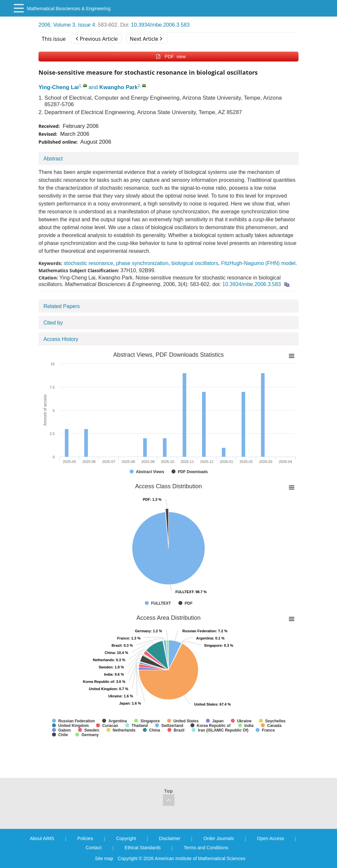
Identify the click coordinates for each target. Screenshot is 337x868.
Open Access (271, 838)
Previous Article (97, 39)
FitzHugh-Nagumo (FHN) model (258, 263)
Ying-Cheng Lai (59, 87)
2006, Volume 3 (57, 25)
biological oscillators (195, 263)
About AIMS (42, 838)
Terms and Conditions (206, 848)
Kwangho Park (119, 87)
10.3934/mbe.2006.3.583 (160, 25)
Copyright (126, 838)
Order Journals (219, 838)
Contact (93, 848)
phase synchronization (142, 263)
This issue (54, 39)
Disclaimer (170, 838)
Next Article (146, 39)
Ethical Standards (143, 848)
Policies (85, 838)
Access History (61, 339)
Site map (104, 858)
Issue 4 (87, 25)
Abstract (53, 159)
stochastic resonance (88, 263)
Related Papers (62, 306)
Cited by (53, 323)
